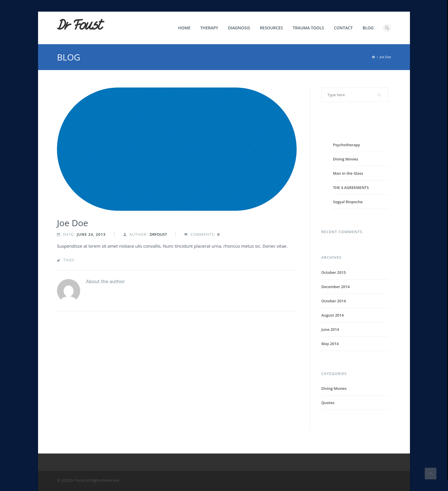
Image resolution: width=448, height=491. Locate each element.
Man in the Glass (348, 173)
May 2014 (330, 344)
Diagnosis (239, 28)
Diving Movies (346, 159)
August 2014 (333, 315)
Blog (368, 28)
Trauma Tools (309, 28)
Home (184, 28)
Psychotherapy (346, 145)
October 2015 (334, 272)
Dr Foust (79, 25)
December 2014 (336, 287)
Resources (271, 28)
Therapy (209, 28)
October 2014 (334, 301)
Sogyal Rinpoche (348, 202)
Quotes (328, 403)
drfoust (158, 234)
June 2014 (330, 329)
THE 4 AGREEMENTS (351, 188)
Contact (343, 28)
